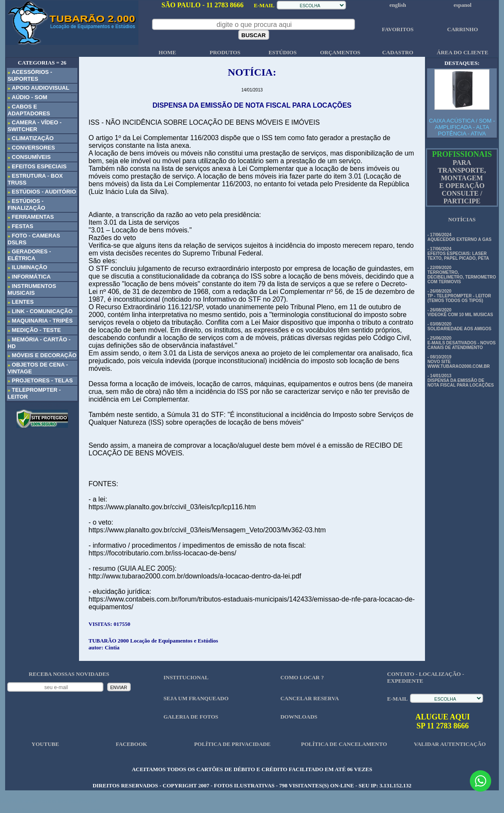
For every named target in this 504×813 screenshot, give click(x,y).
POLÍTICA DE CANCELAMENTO (344, 744)
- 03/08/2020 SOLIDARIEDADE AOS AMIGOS (460, 326)
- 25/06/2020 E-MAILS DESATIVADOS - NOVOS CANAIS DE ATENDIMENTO (462, 343)
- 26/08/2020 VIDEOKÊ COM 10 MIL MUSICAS (460, 312)
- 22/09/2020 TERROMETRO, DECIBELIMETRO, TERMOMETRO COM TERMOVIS (462, 275)
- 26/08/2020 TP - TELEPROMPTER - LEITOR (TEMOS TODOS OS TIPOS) (459, 296)
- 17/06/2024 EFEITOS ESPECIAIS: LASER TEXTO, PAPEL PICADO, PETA (458, 254)
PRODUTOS (225, 52)
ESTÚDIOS (283, 52)
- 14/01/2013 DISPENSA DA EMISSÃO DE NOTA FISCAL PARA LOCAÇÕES (461, 380)
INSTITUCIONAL (186, 677)
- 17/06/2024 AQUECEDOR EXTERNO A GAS (460, 237)
